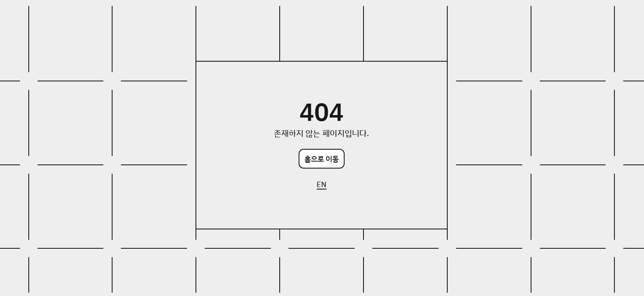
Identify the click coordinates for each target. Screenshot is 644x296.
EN (322, 184)
